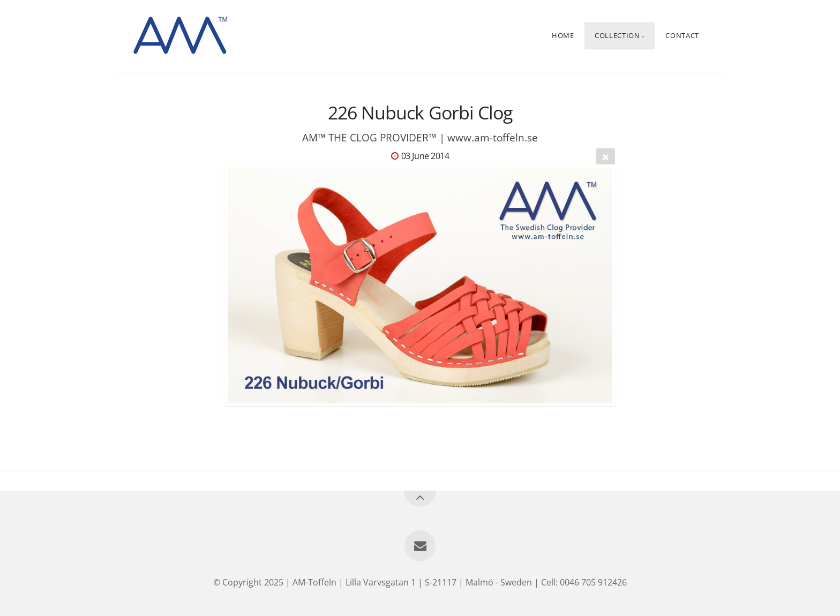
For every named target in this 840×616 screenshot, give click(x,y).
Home (563, 36)
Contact (682, 36)
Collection (617, 36)
